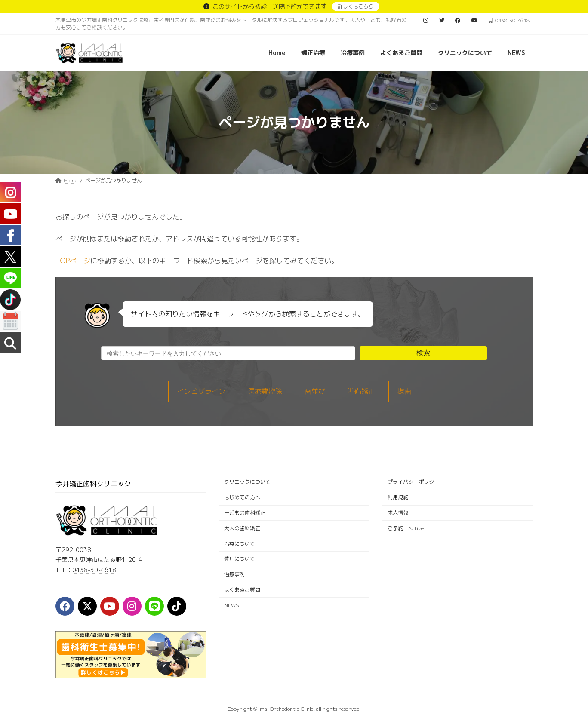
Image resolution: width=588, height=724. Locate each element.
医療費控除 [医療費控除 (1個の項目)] (265, 391)
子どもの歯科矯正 (245, 513)
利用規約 (398, 497)
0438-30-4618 (94, 570)
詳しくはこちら (356, 6)
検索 (423, 353)
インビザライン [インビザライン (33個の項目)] (201, 391)
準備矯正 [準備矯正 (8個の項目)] (361, 391)
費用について (240, 559)
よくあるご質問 (242, 590)
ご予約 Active (406, 528)
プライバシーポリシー (413, 482)
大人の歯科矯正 (242, 528)
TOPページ (73, 261)
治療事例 (234, 574)
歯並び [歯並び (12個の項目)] (315, 391)
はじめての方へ (242, 497)
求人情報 (398, 513)
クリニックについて (247, 482)
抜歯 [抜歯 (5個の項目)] (404, 391)
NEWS (232, 605)
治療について (240, 544)
